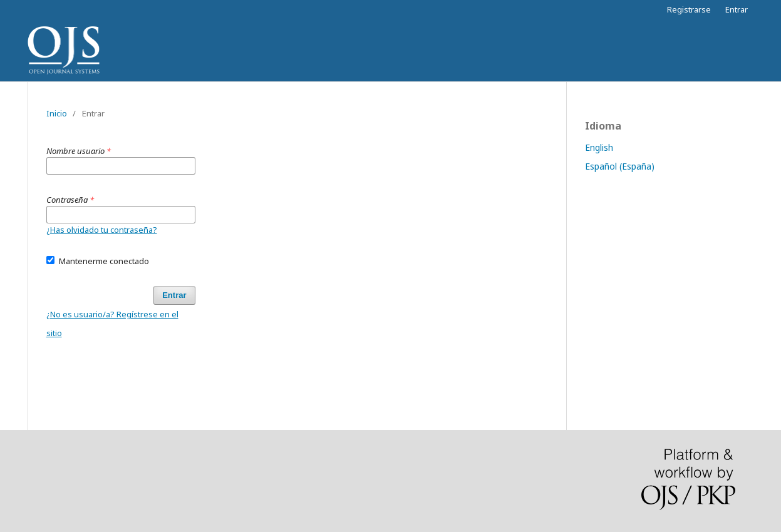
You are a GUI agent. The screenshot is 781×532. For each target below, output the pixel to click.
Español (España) (620, 166)
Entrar (737, 9)
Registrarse (689, 9)
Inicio (57, 113)
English (599, 147)
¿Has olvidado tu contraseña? (102, 230)
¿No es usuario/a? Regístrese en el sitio (112, 324)
